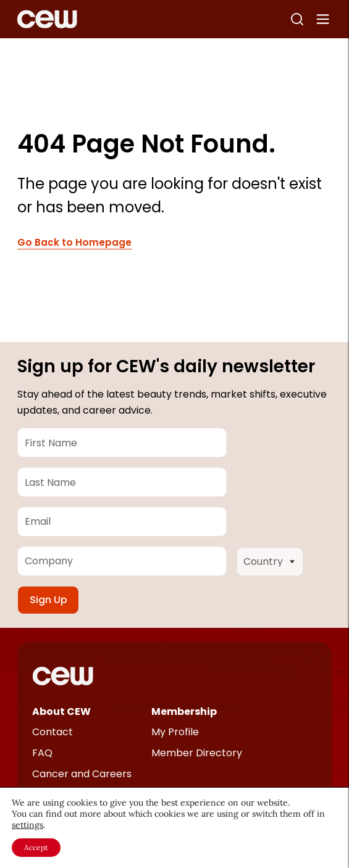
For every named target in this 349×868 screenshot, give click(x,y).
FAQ (42, 753)
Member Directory (197, 753)
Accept (36, 847)
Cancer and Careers (82, 774)
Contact (53, 732)
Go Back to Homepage (74, 243)
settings (27, 825)
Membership (184, 712)
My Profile (175, 732)
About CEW (61, 712)
